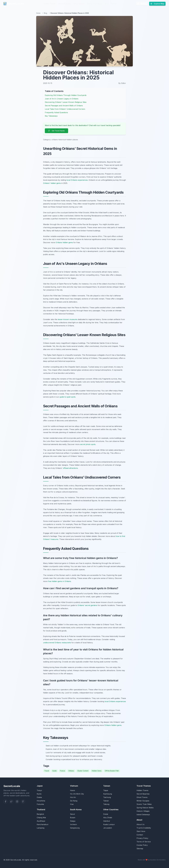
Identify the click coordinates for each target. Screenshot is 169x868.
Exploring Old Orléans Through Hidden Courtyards (66, 95)
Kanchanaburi (43, 824)
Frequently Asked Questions (56, 112)
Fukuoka (40, 804)
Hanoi (72, 790)
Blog (107, 4)
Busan (73, 818)
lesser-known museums (68, 319)
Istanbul (107, 821)
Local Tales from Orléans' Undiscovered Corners (65, 109)
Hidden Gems (97, 771)
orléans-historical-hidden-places (65, 140)
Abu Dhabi (108, 818)
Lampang (41, 828)
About (114, 4)
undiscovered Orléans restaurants (57, 643)
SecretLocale (14, 4)
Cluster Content (83, 771)
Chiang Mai (41, 818)
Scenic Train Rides (95, 4)
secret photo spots (88, 444)
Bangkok (40, 814)
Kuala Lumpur (109, 824)
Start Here (141, 831)
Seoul (72, 814)
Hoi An (73, 797)
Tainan (106, 801)
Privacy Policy (142, 838)
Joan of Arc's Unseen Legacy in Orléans (62, 99)
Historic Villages (143, 811)
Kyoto (39, 794)
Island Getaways (143, 815)
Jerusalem (108, 828)
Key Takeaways (51, 116)
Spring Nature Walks (145, 808)
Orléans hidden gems (64, 242)
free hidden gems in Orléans (59, 581)
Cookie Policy (142, 845)
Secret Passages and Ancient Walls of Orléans (64, 106)
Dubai (106, 814)
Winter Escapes (143, 801)
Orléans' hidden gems (52, 183)
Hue (72, 804)
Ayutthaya (41, 821)
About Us (140, 824)
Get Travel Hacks (56, 131)
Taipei (106, 790)
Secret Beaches (65, 4)
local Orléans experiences (77, 180)
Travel (47, 771)
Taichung (107, 797)
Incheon (73, 824)
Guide (54, 771)
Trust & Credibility (144, 828)
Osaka (39, 797)
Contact (140, 835)
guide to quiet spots (68, 397)
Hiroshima (41, 801)
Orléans (71, 771)
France (63, 771)
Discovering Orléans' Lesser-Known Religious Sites (66, 102)
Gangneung (75, 828)
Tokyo (39, 790)
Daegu (73, 821)
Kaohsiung (108, 794)
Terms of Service (144, 842)
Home (38, 13)
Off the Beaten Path (112, 771)
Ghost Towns (79, 4)
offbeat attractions (70, 468)
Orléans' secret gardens (87, 605)
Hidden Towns (50, 4)
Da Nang (74, 801)
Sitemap (140, 849)
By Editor (122, 83)
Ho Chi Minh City (77, 794)
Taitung (106, 804)
